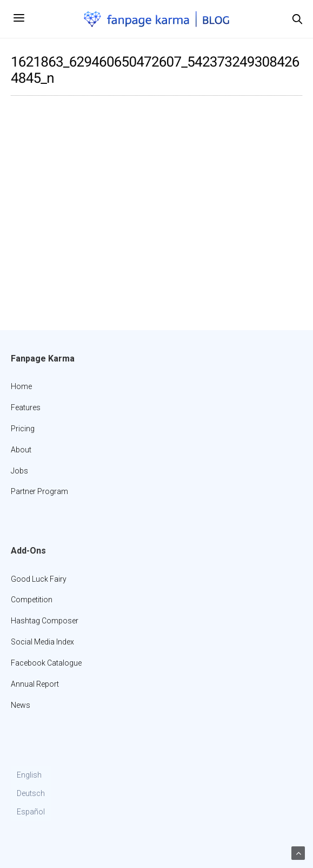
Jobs (19, 471)
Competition (32, 600)
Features (26, 407)
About (21, 450)
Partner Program (39, 491)
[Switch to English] (31, 775)
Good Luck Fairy (39, 579)
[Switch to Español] (31, 812)
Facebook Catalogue (46, 663)
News (21, 705)
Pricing (23, 429)
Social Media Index (42, 642)
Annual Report (35, 684)
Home (21, 386)
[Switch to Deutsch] (31, 794)
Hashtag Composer (45, 621)
